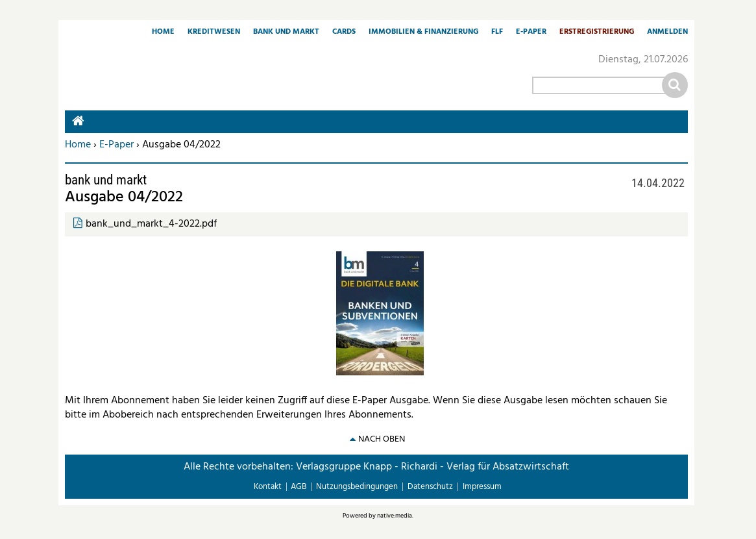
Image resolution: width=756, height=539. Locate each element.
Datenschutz (430, 487)
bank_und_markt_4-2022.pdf (151, 224)
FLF (497, 32)
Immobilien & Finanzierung (423, 32)
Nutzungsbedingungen (357, 487)
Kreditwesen (214, 32)
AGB (299, 487)
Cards (344, 32)
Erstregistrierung (597, 32)
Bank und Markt (286, 32)
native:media (395, 516)
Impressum (482, 487)
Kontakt (268, 487)
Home (163, 32)
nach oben (382, 439)
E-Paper (531, 32)
